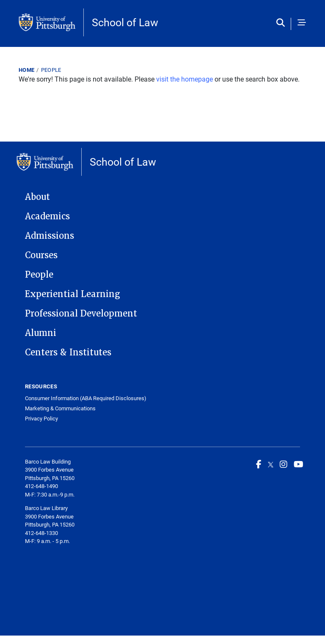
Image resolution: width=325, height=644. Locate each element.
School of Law (125, 22)
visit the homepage (185, 79)
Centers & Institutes (68, 352)
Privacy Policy (41, 419)
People (51, 70)
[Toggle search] (282, 23)
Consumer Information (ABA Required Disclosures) (86, 398)
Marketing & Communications (60, 408)
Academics (47, 216)
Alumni (41, 333)
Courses (41, 255)
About (37, 197)
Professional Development (81, 314)
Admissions (50, 236)
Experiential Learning (73, 294)
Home (26, 70)
